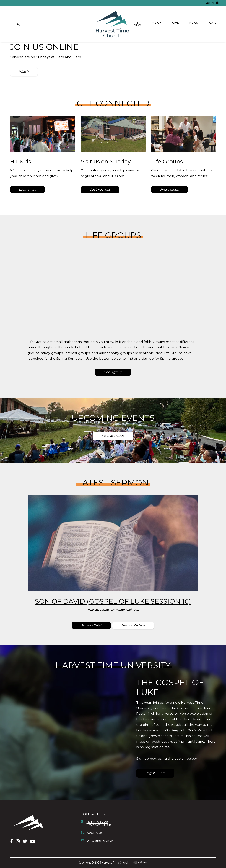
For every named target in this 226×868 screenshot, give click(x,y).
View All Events (113, 436)
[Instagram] (18, 841)
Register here (155, 773)
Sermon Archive (133, 625)
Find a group (170, 190)
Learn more (27, 190)
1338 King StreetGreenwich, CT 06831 (100, 823)
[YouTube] (33, 841)
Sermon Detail (91, 625)
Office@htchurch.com (101, 841)
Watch (213, 23)
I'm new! (138, 24)
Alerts (212, 3)
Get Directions (100, 190)
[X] (25, 841)
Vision (157, 23)
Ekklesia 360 (141, 862)
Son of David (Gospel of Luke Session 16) (113, 601)
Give (175, 23)
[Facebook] (11, 841)
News (194, 23)
